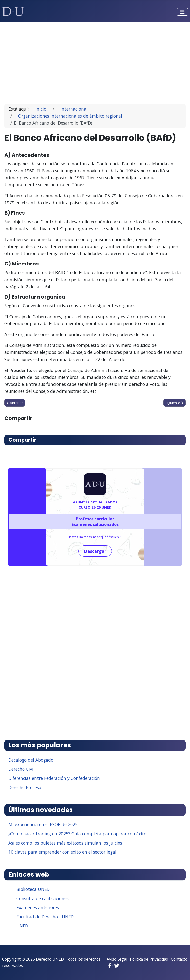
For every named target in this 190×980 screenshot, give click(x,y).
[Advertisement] (95, 60)
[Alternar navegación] (182, 12)
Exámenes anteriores (38, 907)
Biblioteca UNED (33, 889)
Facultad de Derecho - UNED (45, 917)
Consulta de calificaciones (42, 898)
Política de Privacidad (149, 959)
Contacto (179, 959)
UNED (22, 926)
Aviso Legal (117, 959)
